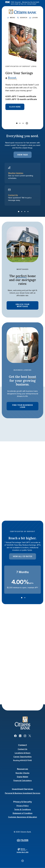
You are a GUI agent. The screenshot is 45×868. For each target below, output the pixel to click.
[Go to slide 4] (28, 212)
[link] (23, 850)
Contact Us (13, 195)
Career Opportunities (22, 757)
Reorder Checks (22, 773)
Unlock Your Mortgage (22, 305)
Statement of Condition (22, 813)
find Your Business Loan (23, 406)
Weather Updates (16, 173)
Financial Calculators (23, 780)
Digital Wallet (22, 777)
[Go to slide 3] (23, 123)
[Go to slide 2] (20, 123)
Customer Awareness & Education (23, 817)
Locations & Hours (23, 753)
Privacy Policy (23, 806)
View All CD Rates (23, 556)
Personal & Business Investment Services (23, 793)
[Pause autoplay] (27, 123)
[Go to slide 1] (17, 123)
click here (15, 107)
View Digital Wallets (20, 694)
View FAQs (23, 155)
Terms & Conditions (22, 809)
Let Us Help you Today (20, 507)
